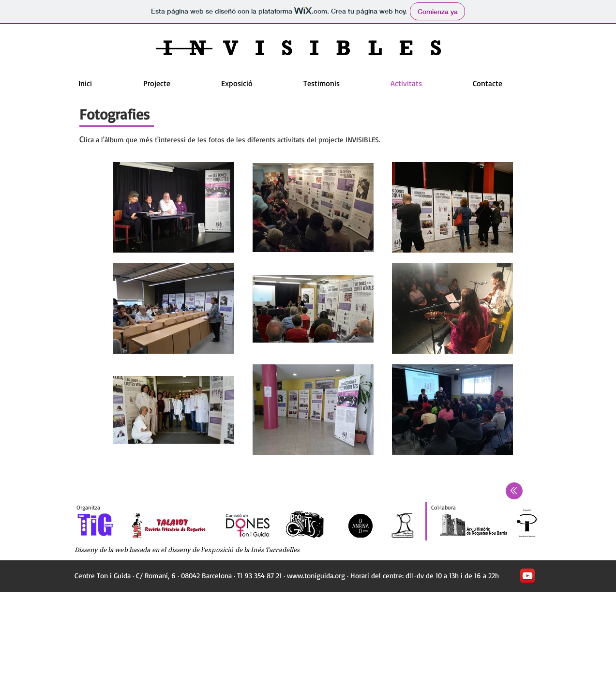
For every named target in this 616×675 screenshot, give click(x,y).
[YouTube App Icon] (527, 576)
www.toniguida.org (316, 576)
